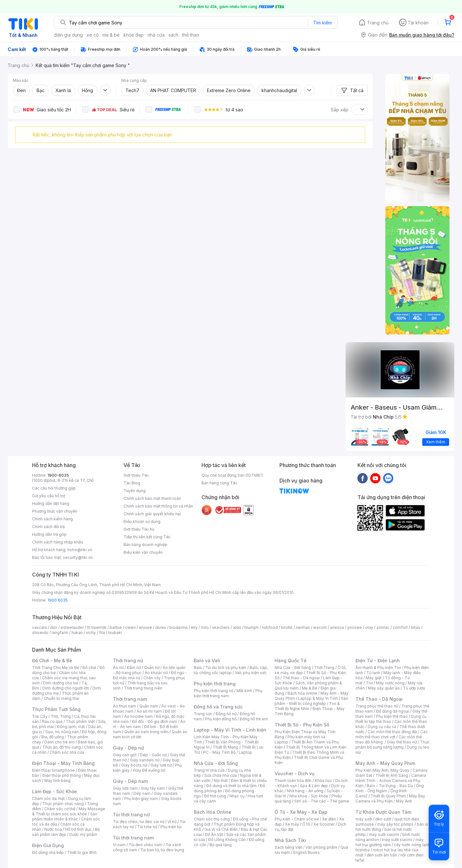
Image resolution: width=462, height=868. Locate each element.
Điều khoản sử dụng (142, 521)
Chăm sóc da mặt (48, 799)
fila (102, 633)
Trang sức (203, 714)
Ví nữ (172, 822)
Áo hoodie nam (138, 716)
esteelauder (72, 627)
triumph (252, 627)
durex (161, 627)
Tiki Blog (132, 483)
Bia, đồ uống (53, 737)
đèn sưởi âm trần (382, 855)
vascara (39, 627)
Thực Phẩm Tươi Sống (56, 709)
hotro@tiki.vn (80, 550)
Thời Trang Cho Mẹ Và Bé (56, 668)
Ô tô (306, 824)
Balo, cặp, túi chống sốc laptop (231, 670)
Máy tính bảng (57, 781)
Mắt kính (244, 691)
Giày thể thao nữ (402, 742)
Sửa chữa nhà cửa (221, 775)
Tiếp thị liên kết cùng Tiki (147, 537)
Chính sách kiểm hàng (52, 519)
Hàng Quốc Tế (291, 660)
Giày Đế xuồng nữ (149, 770)
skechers (221, 627)
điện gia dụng (68, 35)
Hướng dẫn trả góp (49, 534)
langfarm (60, 633)
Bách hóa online (302, 693)
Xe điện (329, 819)
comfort (400, 627)
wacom (320, 627)
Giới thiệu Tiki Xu (139, 529)
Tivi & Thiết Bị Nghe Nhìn (307, 706)
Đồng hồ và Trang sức (218, 707)
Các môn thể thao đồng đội (392, 732)
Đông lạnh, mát (71, 727)
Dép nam (142, 793)
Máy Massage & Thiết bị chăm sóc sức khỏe (69, 811)
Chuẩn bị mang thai (61, 698)
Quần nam (149, 706)
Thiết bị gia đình (82, 852)
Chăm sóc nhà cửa (67, 752)
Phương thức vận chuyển (55, 511)
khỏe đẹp (134, 35)
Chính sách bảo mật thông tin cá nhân (158, 506)
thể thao (191, 35)
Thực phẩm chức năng (63, 804)
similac (383, 627)
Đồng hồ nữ (226, 714)
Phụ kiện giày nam (141, 799)
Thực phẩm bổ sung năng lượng (393, 745)
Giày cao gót (125, 755)
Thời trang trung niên (143, 688)
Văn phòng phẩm (321, 847)
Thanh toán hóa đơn (293, 781)
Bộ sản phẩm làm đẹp (66, 832)
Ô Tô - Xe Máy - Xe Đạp (301, 812)
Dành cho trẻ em (60, 742)
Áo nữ (118, 668)
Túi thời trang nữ (131, 815)
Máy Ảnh (404, 801)
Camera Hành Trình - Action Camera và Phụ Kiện (391, 781)
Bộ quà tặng (221, 845)
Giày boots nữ (134, 765)
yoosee (355, 627)
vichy (91, 633)
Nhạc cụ (237, 796)
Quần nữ (152, 668)
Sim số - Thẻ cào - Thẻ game (322, 801)
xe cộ (93, 35)
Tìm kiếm (322, 23)
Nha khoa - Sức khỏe (309, 796)
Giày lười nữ (161, 765)
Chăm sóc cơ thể (60, 809)
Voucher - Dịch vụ (295, 773)
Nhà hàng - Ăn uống (305, 791)
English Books (307, 852)
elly (194, 627)
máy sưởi (364, 819)
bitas (416, 627)
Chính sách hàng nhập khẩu (58, 542)
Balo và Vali (207, 660)
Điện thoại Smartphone (53, 770)
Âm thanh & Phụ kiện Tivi (378, 668)
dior (54, 627)
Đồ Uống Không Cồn (227, 840)
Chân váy (152, 678)
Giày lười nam (125, 788)
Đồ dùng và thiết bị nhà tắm (231, 786)
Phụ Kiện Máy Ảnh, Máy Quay (382, 770)
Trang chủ (378, 23)
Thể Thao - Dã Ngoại (379, 699)
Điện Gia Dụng (48, 845)
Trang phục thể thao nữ (377, 706)
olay (369, 627)
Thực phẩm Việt (80, 721)
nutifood (270, 627)
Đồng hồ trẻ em (254, 719)
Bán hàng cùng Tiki (219, 483)
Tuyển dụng (135, 491)
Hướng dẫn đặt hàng (51, 503)
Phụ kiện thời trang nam (228, 693)
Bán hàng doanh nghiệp (145, 545)
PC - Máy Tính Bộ (219, 752)
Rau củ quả (52, 721)
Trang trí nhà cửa (209, 770)
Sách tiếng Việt (288, 847)
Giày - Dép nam (130, 781)
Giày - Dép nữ (128, 748)
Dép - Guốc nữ (153, 755)
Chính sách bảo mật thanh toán (152, 498)
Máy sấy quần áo (384, 688)
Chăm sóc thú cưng (212, 819)
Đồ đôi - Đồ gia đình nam (154, 721)
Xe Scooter (324, 824)
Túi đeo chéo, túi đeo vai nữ (139, 822)
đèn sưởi (383, 819)
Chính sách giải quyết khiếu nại (152, 514)
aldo (237, 627)
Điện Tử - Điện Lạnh (378, 660)
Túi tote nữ (147, 827)
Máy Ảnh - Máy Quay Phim (385, 763)
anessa (337, 627)
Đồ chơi (89, 668)
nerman (303, 627)
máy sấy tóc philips (395, 824)
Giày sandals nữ (145, 760)
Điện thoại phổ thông (62, 775)
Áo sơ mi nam (149, 711)
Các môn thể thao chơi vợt (392, 734)
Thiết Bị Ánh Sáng (392, 775)
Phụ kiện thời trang (215, 684)
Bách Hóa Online (213, 812)
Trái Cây (40, 716)
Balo (198, 668)
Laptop (245, 752)
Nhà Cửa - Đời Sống (216, 763)
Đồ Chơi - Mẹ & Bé (52, 660)
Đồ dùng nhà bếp (48, 852)
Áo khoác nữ (156, 673)
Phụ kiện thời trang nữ (214, 691)
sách (173, 35)
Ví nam (119, 845)
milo (205, 627)
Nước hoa (53, 829)
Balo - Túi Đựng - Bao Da (390, 786)
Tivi (369, 683)
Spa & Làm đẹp (314, 786)
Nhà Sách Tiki (290, 840)
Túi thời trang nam (133, 838)
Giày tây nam (153, 788)
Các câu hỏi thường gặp (54, 488)
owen (130, 627)
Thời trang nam (130, 699)
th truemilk (97, 627)
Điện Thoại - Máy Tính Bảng (63, 763)
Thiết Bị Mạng (226, 747)
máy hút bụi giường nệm (389, 842)
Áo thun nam (124, 706)
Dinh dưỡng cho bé (61, 683)
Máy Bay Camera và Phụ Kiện (390, 799)
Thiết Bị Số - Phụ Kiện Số (302, 725)
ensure (145, 627)
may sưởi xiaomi (384, 834)
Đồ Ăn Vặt (214, 834)
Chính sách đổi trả (48, 527)
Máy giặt (374, 678)
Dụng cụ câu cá (382, 727)
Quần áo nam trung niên (146, 732)
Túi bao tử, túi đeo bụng (162, 850)
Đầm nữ (134, 668)
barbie (116, 627)
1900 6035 (58, 600)
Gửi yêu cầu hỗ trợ (49, 496)
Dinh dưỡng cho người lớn (66, 688)
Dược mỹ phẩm (83, 834)
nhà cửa (156, 35)
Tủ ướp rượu (414, 688)
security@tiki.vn (78, 557)
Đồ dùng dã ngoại (393, 711)
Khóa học (323, 781)
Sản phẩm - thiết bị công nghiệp (311, 701)
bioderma (179, 627)
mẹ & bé (111, 35)
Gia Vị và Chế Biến (221, 829)
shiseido (40, 633)
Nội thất (221, 781)
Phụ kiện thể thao (392, 716)
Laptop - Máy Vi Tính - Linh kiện (230, 730)
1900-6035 (58, 475)
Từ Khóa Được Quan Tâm (383, 812)
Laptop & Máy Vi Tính (318, 698)
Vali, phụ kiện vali (251, 673)
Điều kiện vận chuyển (143, 552)
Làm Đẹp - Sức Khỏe (55, 791)
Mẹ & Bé (310, 688)
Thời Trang (324, 668)
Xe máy (292, 824)
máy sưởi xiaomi (397, 840)
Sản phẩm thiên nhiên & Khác (65, 816)
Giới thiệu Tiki (136, 475)
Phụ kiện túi (171, 827)
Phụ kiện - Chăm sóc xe (297, 819)
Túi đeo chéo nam (145, 845)
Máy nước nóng (390, 683)
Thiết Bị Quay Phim (388, 796)
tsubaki (115, 633)
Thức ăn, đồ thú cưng (62, 747)
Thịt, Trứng (61, 716)
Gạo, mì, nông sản (62, 732)
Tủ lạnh (373, 673)
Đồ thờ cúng (215, 796)
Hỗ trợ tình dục (78, 829)
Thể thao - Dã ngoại (301, 678)
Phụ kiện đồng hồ (221, 719)
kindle (287, 627)
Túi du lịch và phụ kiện (226, 668)
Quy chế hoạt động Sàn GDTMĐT (232, 475)
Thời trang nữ (128, 660)
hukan (77, 633)
